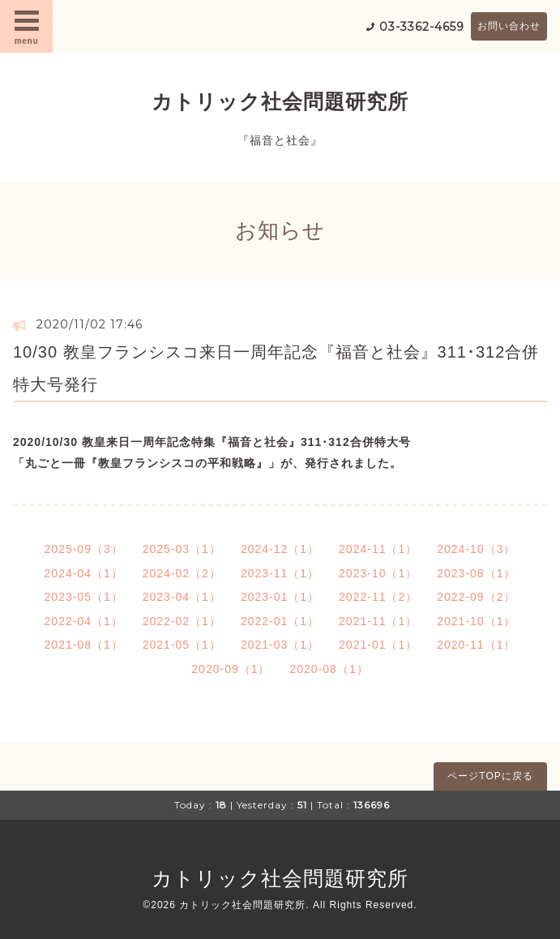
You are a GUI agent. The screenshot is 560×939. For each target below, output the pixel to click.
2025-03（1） (182, 549)
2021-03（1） (280, 645)
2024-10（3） (476, 549)
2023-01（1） (280, 597)
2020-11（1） (476, 645)
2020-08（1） (329, 669)
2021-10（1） (476, 621)
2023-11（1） (280, 573)
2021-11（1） (378, 621)
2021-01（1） (378, 645)
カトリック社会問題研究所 (280, 101)
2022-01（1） (280, 621)
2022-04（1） (84, 621)
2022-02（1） (182, 621)
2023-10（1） (378, 573)
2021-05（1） (182, 645)
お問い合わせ (509, 26)
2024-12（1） (280, 549)
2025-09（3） (84, 549)
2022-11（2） (378, 597)
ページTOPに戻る (490, 776)
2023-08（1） (476, 573)
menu (27, 26)
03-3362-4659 (422, 27)
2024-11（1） (378, 549)
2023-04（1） (182, 597)
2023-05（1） (84, 597)
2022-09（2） (476, 597)
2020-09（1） (231, 669)
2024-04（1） (84, 573)
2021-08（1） (84, 645)
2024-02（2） (182, 573)
